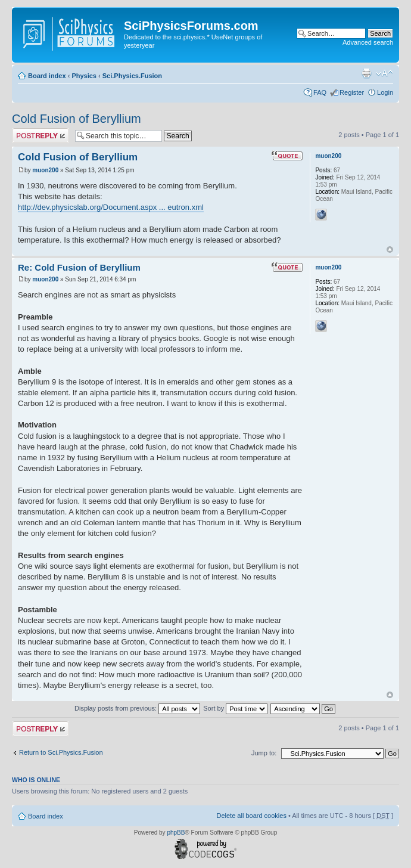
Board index (47, 76)
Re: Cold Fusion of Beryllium (79, 267)
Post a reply (41, 136)
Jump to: (264, 753)
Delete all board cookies (251, 816)
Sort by (235, 708)
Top (390, 249)
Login (385, 92)
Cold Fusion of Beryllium (77, 119)
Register (352, 92)
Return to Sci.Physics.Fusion (61, 752)
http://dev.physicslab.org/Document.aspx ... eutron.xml (111, 207)
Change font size (384, 73)
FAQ (320, 92)
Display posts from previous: (137, 708)
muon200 (45, 170)
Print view (366, 73)
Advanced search (368, 42)
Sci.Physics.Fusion (132, 76)
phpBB (176, 833)
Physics (84, 76)
